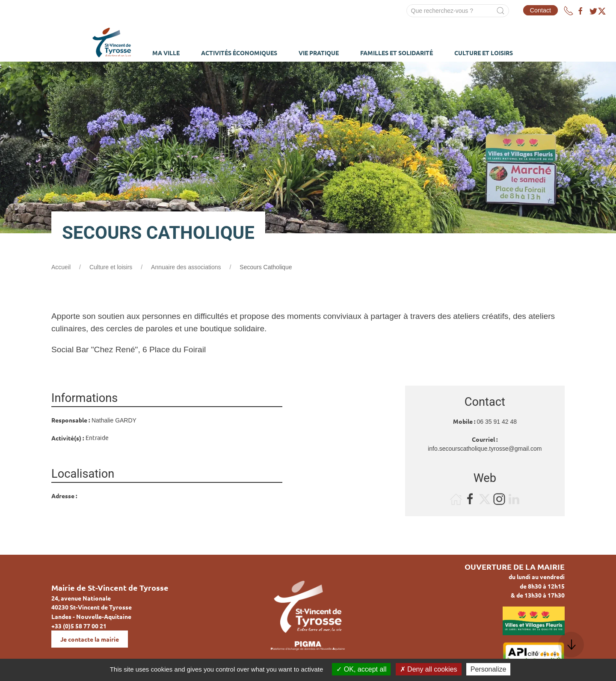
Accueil (61, 267)
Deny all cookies (429, 669)
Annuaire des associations (186, 267)
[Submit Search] (500, 11)
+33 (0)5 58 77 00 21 (79, 626)
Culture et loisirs (111, 267)
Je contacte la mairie (90, 639)
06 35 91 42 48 (497, 422)
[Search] (458, 11)
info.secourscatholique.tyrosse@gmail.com (485, 449)
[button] (571, 645)
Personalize (489, 669)
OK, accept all (361, 669)
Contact (541, 10)
